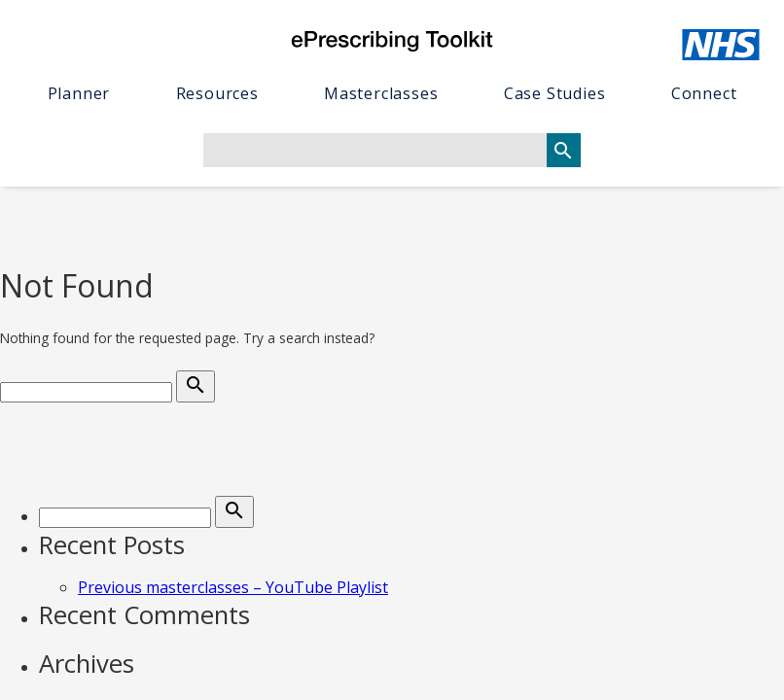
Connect (704, 93)
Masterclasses (381, 93)
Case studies (555, 93)
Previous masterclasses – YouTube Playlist (233, 587)
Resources (217, 93)
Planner (79, 93)
